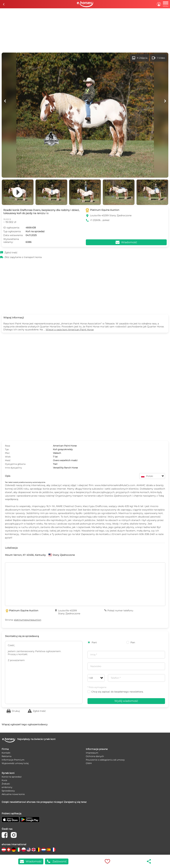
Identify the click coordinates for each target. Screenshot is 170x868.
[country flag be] (39, 850)
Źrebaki (6, 784)
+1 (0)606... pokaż (100, 220)
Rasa (8, 446)
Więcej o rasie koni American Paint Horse (70, 330)
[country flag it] (19, 850)
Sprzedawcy (8, 791)
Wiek (8, 457)
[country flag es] (49, 850)
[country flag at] (4, 850)
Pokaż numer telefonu (120, 610)
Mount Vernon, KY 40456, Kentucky (25, 555)
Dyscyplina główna (15, 464)
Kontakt (6, 753)
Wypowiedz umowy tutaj (15, 763)
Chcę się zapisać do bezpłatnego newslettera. (115, 692)
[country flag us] (29, 850)
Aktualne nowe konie (13, 794)
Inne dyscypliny (13, 468)
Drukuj (16, 711)
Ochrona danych (95, 756)
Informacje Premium (13, 760)
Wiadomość (31, 861)
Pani (92, 642)
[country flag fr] (54, 850)
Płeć (7, 453)
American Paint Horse (65, 446)
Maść (8, 460)
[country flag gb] (34, 850)
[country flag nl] (44, 850)
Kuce (4, 780)
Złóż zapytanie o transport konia (23, 257)
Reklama (7, 756)
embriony (7, 787)
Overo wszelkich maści (65, 460)
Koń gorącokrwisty (63, 449)
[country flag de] (14, 850)
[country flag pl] (24, 850)
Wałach (57, 453)
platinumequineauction (28, 620)
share (149, 861)
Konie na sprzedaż (12, 777)
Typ (7, 449)
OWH (89, 763)
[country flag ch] (9, 850)
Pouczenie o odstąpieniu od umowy (105, 760)
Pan (131, 642)
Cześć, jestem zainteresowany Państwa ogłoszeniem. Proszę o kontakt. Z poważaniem (44, 672)
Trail (55, 464)
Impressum (92, 753)
